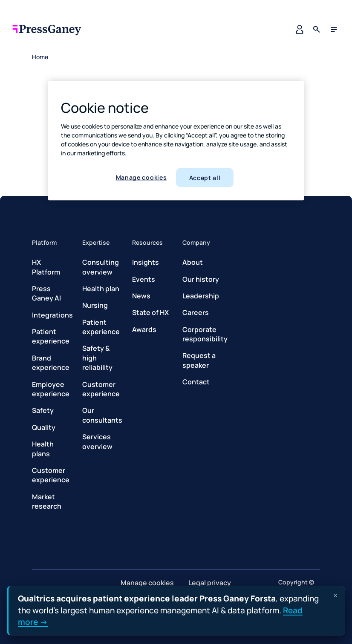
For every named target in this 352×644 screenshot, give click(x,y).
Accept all (205, 177)
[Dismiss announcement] (335, 595)
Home (40, 57)
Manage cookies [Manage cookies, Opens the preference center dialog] (141, 177)
